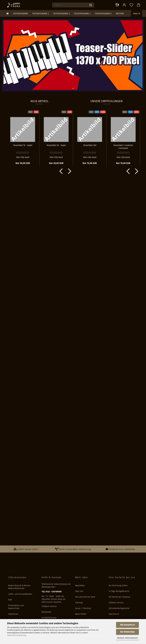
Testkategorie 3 (61, 14)
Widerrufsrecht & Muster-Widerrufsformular (20, 587)
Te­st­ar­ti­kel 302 (90, 145)
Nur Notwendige (127, 632)
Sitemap (79, 603)
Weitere (120, 14)
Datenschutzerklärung (17, 635)
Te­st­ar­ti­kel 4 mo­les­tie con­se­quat (123, 147)
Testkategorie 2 (40, 14)
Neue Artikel (81, 614)
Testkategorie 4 (82, 14)
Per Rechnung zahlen (118, 586)
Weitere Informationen (128, 638)
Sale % (137, 14)
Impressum (13, 614)
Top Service (114, 614)
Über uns (79, 591)
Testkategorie (20, 14)
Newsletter (80, 586)
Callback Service (49, 606)
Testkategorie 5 (103, 14)
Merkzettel (46, 612)
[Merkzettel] (131, 5)
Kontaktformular (49, 618)
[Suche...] (91, 5)
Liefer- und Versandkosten (20, 594)
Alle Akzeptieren (127, 625)
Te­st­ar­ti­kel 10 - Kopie (23, 145)
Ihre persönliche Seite (85, 597)
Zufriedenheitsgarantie (119, 608)
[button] (117, 5)
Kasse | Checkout (83, 608)
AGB (10, 600)
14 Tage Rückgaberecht (119, 591)
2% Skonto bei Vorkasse (119, 597)
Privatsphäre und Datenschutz (16, 607)
